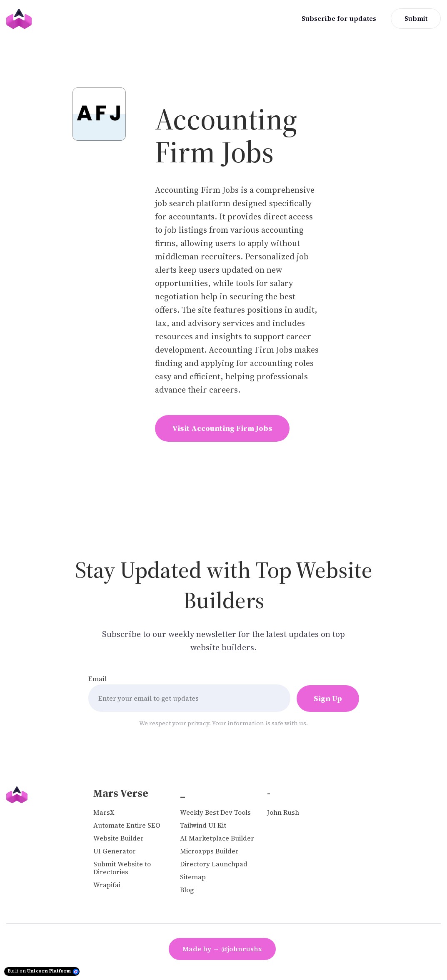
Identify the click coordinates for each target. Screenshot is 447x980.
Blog (187, 890)
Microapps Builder (209, 851)
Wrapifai (107, 885)
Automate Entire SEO (127, 825)
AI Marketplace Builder (217, 838)
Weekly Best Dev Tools (215, 812)
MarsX (104, 812)
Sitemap (193, 877)
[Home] (21, 19)
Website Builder (119, 838)
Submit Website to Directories (122, 868)
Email (97, 679)
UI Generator (115, 851)
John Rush (283, 812)
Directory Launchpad (214, 864)
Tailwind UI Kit (203, 825)
